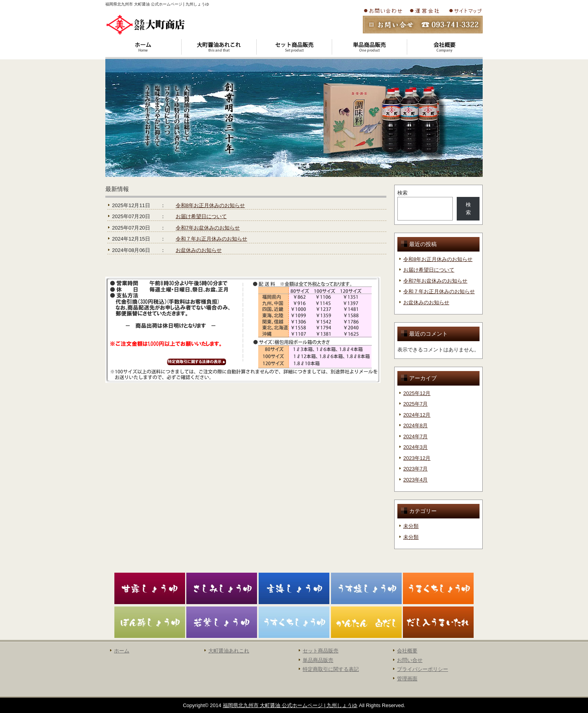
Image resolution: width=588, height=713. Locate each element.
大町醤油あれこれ (219, 47)
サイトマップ (465, 11)
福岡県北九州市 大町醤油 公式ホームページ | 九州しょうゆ (290, 705)
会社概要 (426, 11)
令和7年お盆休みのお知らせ (208, 228)
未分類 (411, 526)
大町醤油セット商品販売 (294, 47)
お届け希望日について (201, 216)
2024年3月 (415, 447)
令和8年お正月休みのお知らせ (210, 205)
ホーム (143, 47)
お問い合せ (410, 660)
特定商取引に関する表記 (331, 669)
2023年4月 (415, 480)
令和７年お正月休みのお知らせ (211, 239)
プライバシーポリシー (423, 669)
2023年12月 (417, 458)
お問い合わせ (384, 11)
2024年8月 (415, 425)
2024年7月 (415, 436)
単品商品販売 (318, 660)
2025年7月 (415, 404)
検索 (402, 193)
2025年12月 (417, 393)
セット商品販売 (321, 651)
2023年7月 (415, 469)
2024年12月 (417, 415)
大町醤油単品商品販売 (369, 47)
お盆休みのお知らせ (199, 250)
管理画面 (407, 679)
